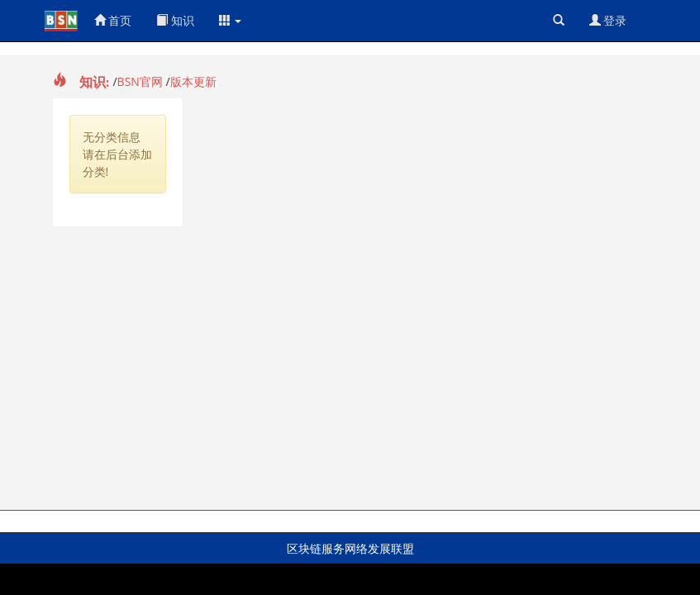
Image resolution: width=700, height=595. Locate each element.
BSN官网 (140, 81)
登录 (608, 20)
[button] (231, 21)
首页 (113, 20)
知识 (175, 20)
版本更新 (193, 81)
